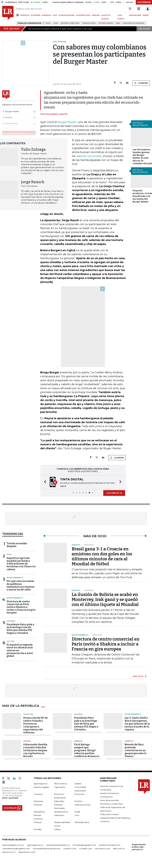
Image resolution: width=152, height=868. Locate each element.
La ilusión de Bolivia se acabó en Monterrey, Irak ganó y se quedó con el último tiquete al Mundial (105, 599)
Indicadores (39, 811)
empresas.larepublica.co (58, 845)
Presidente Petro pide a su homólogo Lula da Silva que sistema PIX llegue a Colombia (20, 628)
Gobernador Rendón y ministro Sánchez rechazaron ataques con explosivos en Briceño (35, 750)
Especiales (59, 801)
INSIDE (146, 15)
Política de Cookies (109, 814)
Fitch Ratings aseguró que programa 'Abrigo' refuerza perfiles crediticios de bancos (87, 750)
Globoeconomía (82, 804)
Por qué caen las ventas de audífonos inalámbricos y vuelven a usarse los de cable (21, 585)
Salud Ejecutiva (82, 822)
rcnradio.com (86, 848)
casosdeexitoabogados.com (16, 848)
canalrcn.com (70, 848)
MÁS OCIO (138, 676)
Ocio (77, 815)
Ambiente (129, 741)
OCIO (55, 15)
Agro (9, 554)
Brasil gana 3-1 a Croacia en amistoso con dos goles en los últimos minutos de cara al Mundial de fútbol (102, 556)
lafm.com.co (119, 848)
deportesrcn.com (27, 852)
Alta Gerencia (61, 783)
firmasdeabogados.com (84, 845)
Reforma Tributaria (70, 23)
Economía (79, 794)
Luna (56, 23)
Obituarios (59, 815)
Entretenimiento (15, 577)
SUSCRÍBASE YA (114, 493)
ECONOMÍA (36, 15)
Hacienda (11, 621)
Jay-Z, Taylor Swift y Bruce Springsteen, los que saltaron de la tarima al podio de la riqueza (137, 723)
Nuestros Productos (110, 793)
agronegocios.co (35, 845)
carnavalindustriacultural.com (47, 848)
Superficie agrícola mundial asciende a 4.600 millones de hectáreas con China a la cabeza (21, 563)
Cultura (11, 641)
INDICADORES (135, 15)
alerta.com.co (9, 852)
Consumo (38, 794)
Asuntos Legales (41, 787)
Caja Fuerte (60, 787)
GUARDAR (141, 83)
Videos (57, 829)
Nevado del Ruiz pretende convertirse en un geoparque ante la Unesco (136, 750)
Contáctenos (106, 796)
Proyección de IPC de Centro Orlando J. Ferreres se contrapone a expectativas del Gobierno (35, 725)
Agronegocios (40, 783)
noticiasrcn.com (103, 848)
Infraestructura (61, 811)
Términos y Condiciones (111, 804)
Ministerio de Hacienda (133, 23)
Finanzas (78, 741)
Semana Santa (89, 23)
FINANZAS (25, 15)
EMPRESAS (47, 15)
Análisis (78, 783)
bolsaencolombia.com (110, 845)
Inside (77, 811)
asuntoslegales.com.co (13, 845)
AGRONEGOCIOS (83, 15)
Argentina (28, 714)
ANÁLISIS (96, 15)
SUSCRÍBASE (144, 2)
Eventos (78, 801)
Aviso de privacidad (109, 800)
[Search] (130, 9)
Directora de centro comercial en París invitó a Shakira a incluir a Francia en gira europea (21, 607)
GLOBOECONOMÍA (67, 15)
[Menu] (18, 15)
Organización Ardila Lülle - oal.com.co (139, 847)
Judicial (27, 741)
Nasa (48, 23)
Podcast (38, 822)
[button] (44, 482)
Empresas (38, 801)
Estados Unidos (106, 23)
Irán (118, 23)
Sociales (38, 829)
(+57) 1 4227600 (10, 798)
